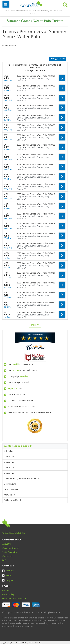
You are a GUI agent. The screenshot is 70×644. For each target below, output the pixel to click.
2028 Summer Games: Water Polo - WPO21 (36, 273)
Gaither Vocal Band (12, 500)
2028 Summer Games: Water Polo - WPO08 (36, 145)
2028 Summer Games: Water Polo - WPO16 (36, 224)
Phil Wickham (9, 495)
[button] (65, 4)
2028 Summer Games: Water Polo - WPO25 (36, 312)
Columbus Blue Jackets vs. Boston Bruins (22, 478)
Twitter (7, 576)
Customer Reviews (11, 548)
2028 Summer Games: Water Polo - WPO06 (36, 125)
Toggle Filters (58, 59)
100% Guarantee (10, 552)
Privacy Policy (8, 594)
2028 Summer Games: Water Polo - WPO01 (36, 76)
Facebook (8, 571)
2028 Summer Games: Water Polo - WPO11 (36, 174)
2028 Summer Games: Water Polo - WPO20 (36, 263)
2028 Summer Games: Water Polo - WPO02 (36, 86)
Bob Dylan (8, 451)
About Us (6, 544)
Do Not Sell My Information (14, 599)
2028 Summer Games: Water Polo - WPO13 (36, 194)
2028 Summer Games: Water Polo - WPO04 (36, 105)
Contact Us (7, 556)
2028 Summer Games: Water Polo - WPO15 (36, 214)
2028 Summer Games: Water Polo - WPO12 (36, 184)
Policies (6, 590)
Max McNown (10, 484)
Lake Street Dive (11, 489)
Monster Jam (9, 457)
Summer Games (10, 46)
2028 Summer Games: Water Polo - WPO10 (36, 165)
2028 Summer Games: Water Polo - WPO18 (36, 243)
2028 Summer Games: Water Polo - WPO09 (36, 155)
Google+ (8, 581)
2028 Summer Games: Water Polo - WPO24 (36, 302)
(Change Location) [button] (35, 70)
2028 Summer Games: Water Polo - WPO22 (36, 283)
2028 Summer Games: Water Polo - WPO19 (36, 253)
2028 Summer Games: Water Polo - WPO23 (36, 293)
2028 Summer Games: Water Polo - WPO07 (36, 135)
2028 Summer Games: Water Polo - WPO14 (36, 204)
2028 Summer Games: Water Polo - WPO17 (36, 234)
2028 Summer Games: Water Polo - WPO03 (36, 96)
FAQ (4, 560)
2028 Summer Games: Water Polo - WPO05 (36, 115)
